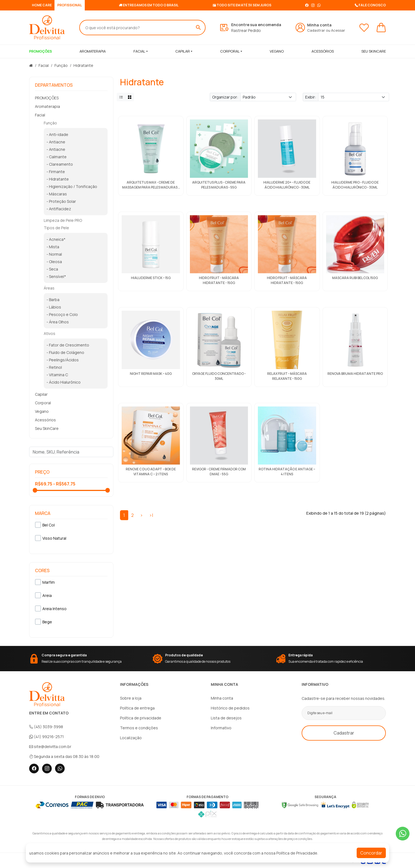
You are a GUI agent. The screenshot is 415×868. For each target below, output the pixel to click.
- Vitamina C (57, 375)
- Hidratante (58, 179)
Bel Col (45, 525)
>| (151, 515)
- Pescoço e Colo (62, 314)
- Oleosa (54, 262)
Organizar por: (225, 97)
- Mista (53, 247)
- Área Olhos (58, 322)
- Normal (54, 254)
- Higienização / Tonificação (72, 186)
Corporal (230, 51)
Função (61, 65)
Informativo (221, 728)
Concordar (371, 853)
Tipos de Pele (56, 228)
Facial (139, 51)
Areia (43, 595)
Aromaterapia (47, 106)
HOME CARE (42, 5)
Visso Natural (51, 538)
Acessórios (45, 420)
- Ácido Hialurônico (64, 382)
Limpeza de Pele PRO (63, 220)
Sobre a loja (131, 698)
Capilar (183, 51)
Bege (43, 622)
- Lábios (54, 307)
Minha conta (222, 698)
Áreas (49, 288)
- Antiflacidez (59, 209)
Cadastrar (316, 30)
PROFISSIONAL (70, 5)
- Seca (52, 269)
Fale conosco (370, 5)
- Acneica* (56, 239)
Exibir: (311, 97)
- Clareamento (60, 164)
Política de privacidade (141, 718)
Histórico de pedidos (230, 708)
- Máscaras (57, 194)
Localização (131, 738)
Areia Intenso (51, 608)
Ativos (50, 333)
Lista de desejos (226, 718)
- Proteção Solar (61, 201)
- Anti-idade (57, 134)
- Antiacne (56, 142)
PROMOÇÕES (47, 98)
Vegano (42, 411)
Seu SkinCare (47, 428)
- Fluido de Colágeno (65, 352)
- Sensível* (56, 276)
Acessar (338, 30)
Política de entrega (137, 708)
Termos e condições (139, 728)
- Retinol (54, 367)
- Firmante (56, 172)
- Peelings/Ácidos (63, 360)
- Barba (53, 300)
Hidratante (83, 65)
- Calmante (57, 157)
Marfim (45, 582)
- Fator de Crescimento (68, 345)
